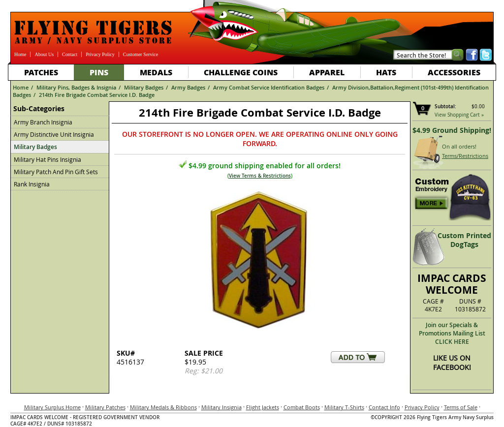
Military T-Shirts (344, 407)
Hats (386, 72)
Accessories (454, 72)
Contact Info (384, 407)
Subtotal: (445, 107)
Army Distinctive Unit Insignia (54, 134)
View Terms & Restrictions (260, 176)
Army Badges (188, 87)
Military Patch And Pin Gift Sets (56, 172)
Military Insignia (221, 407)
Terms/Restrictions (465, 156)
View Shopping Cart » (459, 115)
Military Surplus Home (52, 407)
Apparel (327, 72)
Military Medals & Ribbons (163, 407)
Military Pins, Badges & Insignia (76, 87)
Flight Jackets (263, 407)
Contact (70, 54)
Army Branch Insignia (43, 122)
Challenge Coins (241, 72)
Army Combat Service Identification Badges (269, 87)
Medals (156, 72)
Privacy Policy (100, 54)
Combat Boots (302, 407)
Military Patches (105, 407)
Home (20, 54)
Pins (99, 72)
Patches (41, 72)
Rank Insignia (32, 184)
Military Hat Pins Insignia (47, 159)
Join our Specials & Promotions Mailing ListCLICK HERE (452, 333)
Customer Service (141, 54)
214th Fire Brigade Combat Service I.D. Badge (97, 95)
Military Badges (144, 87)
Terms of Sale (461, 407)
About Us (44, 54)
